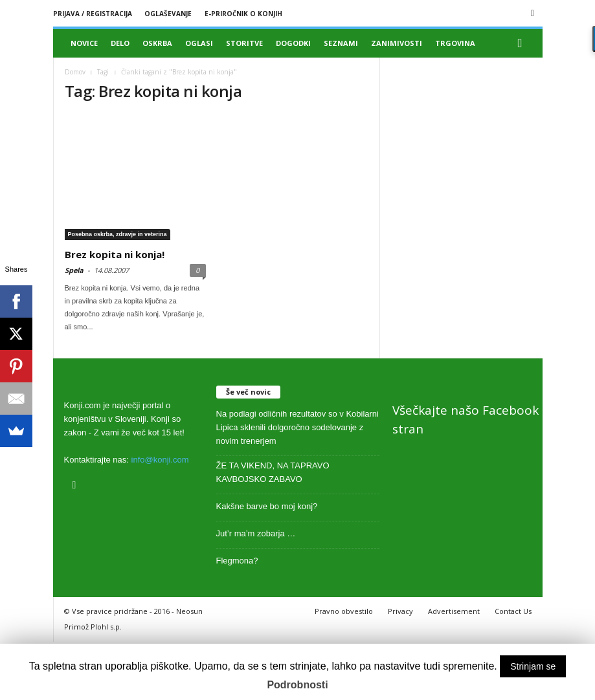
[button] (523, 43)
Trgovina (455, 43)
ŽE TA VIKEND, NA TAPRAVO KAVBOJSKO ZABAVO (273, 472)
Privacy (400, 611)
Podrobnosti (297, 685)
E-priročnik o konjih (243, 14)
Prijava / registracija (93, 14)
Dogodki (293, 43)
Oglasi (199, 43)
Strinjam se (533, 666)
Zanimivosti (397, 43)
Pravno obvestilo (344, 611)
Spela (74, 270)
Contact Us (513, 611)
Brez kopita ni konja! (115, 254)
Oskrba (157, 43)
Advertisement (454, 611)
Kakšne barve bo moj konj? (267, 506)
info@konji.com (160, 460)
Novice (84, 43)
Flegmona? (237, 561)
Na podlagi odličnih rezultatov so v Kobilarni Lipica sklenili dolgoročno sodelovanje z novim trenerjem (297, 427)
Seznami (341, 43)
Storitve (244, 43)
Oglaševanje (168, 14)
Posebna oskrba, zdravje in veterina (118, 234)
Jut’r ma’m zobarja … (256, 533)
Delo (120, 43)
